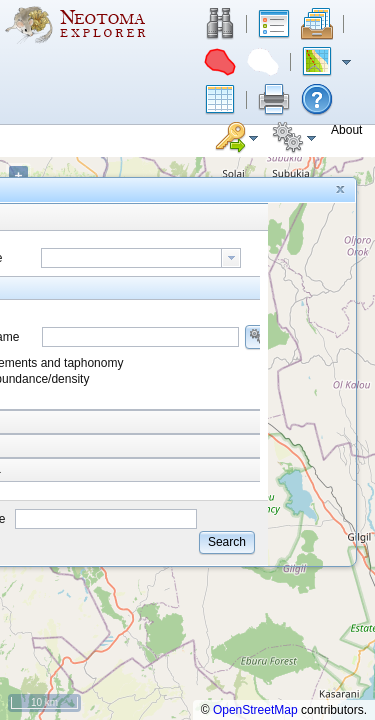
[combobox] (141, 258)
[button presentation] (231, 258)
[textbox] (131, 258)
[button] (220, 24)
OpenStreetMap (255, 710)
